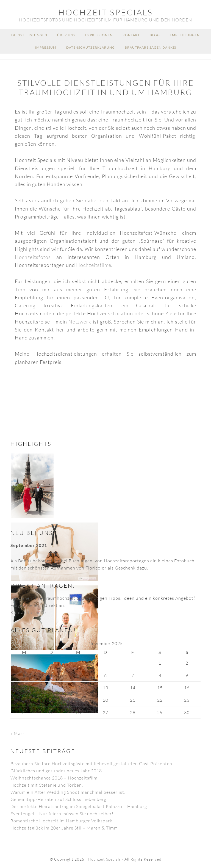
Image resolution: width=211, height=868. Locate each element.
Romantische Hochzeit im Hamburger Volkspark (61, 821)
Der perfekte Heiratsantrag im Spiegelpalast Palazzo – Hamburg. (79, 806)
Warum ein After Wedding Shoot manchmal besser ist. (68, 792)
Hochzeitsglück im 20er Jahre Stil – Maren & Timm (64, 828)
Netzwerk (80, 322)
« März (18, 733)
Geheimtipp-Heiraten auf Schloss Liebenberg (58, 799)
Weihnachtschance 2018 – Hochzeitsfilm (54, 778)
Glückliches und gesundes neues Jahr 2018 (56, 771)
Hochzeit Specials (105, 12)
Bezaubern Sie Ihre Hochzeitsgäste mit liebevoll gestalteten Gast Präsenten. (92, 764)
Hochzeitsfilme (94, 265)
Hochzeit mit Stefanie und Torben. (47, 785)
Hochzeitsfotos (33, 257)
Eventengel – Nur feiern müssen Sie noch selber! (62, 814)
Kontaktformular (29, 612)
